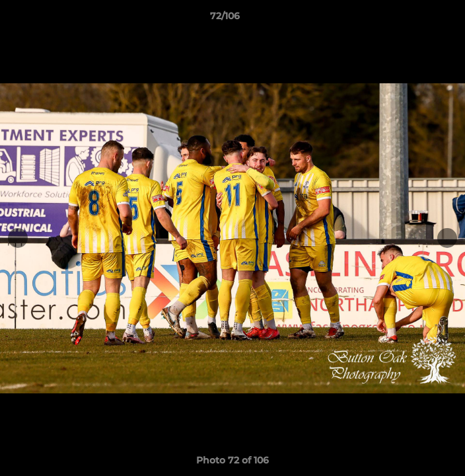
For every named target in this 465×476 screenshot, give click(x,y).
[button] (417, 19)
